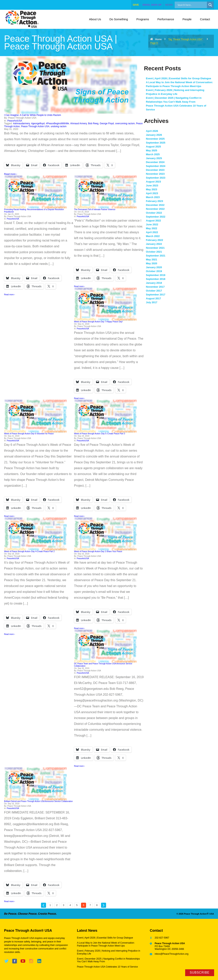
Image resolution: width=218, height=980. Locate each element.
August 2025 (153, 147)
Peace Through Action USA (35, 126)
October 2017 (154, 291)
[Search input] (195, 5)
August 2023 (153, 182)
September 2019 (156, 275)
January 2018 (154, 283)
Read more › (11, 174)
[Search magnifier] (210, 5)
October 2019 (154, 271)
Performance (166, 19)
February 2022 (154, 240)
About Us (95, 19)
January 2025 (154, 158)
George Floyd (107, 123)
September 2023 (156, 178)
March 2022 (153, 236)
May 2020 (152, 263)
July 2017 (152, 302)
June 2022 (152, 224)
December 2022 (155, 205)
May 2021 (152, 260)
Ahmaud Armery (78, 123)
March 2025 (153, 154)
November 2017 (155, 287)
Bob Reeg (93, 123)
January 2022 (154, 244)
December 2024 (155, 162)
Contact (205, 19)
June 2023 (152, 186)
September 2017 (156, 295)
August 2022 (153, 221)
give (136, 5)
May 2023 (152, 189)
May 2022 (152, 228)
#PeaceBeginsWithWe (57, 123)
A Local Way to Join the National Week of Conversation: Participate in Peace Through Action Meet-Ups (106, 944)
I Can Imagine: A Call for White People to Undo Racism (33, 115)
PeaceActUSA (15, 121)
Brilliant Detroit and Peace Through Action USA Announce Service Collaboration (38, 801)
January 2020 (154, 267)
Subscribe (200, 973)
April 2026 (152, 131)
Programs (143, 19)
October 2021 (154, 252)
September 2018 (156, 279)
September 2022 (156, 217)
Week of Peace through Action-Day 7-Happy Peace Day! (98, 322)
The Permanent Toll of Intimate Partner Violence (95, 209)
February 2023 (154, 201)
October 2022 (154, 213)
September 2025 (156, 143)
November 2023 (155, 174)
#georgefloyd (38, 123)
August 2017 (153, 298)
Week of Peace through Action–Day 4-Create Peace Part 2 (29, 551)
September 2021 (156, 256)
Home (158, 39)
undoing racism (59, 126)
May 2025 (152, 150)
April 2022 (152, 232)
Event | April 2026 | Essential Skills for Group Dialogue (179, 78)
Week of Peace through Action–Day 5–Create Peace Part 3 (99, 434)
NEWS (169, 5)
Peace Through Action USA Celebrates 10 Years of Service (107, 967)
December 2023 (155, 170)
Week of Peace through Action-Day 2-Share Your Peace (98, 551)
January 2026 (154, 135)
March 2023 (153, 197)
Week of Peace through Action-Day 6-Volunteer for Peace (29, 434)
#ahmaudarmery (21, 123)
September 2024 (156, 166)
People (187, 19)
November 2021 (155, 248)
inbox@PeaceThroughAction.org (172, 954)
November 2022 (155, 209)
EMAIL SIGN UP (152, 5)
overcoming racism (125, 123)
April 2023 (152, 193)
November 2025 (155, 139)
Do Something (119, 19)
